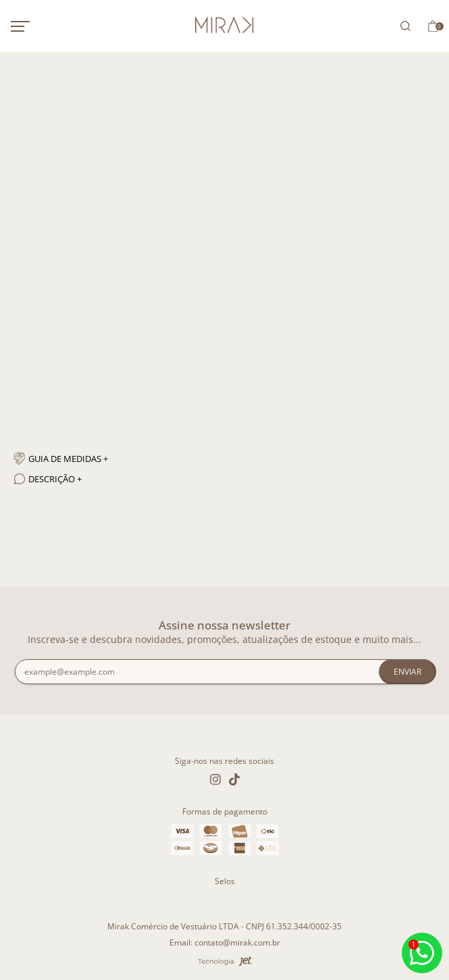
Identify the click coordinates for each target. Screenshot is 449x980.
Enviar (407, 672)
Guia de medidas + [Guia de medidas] (61, 459)
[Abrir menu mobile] (34, 26)
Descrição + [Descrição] (48, 479)
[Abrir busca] (403, 26)
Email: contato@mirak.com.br (225, 943)
